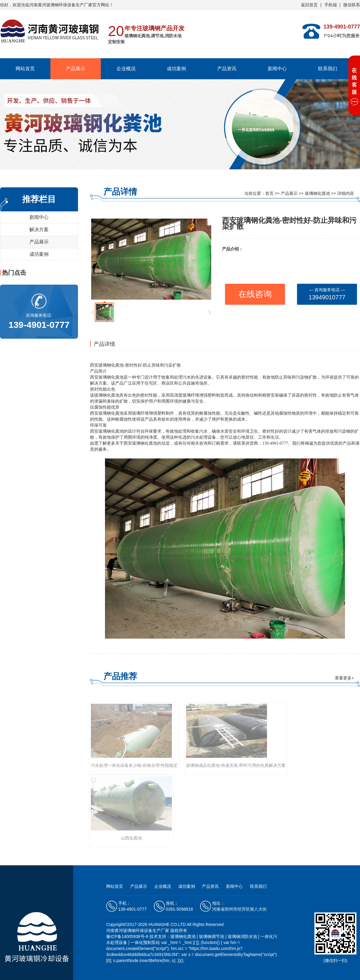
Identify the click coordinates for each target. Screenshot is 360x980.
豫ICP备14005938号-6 (128, 936)
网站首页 (25, 69)
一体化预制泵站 (145, 942)
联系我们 (328, 69)
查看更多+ (344, 678)
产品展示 (76, 69)
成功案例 (176, 69)
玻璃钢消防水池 (242, 936)
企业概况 (126, 69)
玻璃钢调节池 (211, 936)
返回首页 (309, 5)
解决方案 (39, 230)
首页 (269, 193)
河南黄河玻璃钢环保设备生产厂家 (61, 5)
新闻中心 (277, 69)
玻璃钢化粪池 (317, 193)
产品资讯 (227, 69)
